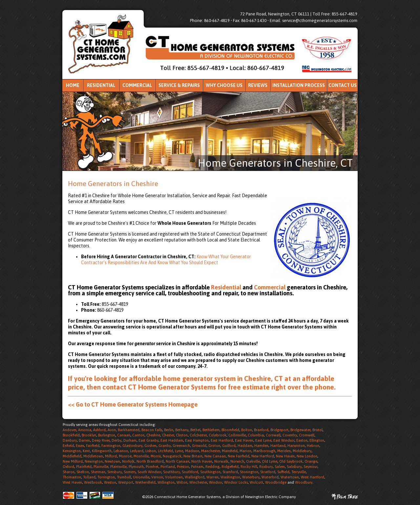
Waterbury (251, 477)
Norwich (237, 461)
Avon (112, 430)
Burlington (107, 435)
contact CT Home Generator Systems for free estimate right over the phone (218, 387)
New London (307, 456)
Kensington (72, 451)
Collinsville (237, 435)
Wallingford (195, 477)
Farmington (111, 446)
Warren (212, 477)
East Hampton (197, 440)
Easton (302, 440)
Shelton (83, 472)
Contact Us (343, 85)
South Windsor (149, 472)
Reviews (258, 85)
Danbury (70, 440)
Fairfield (93, 446)
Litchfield (165, 451)
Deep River (101, 440)
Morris (156, 456)
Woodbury (304, 482)
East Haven (244, 440)
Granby (165, 446)
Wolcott (256, 482)
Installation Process (299, 85)
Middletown (93, 456)
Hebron (313, 446)
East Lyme (263, 440)
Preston (183, 467)
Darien (84, 440)
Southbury (171, 472)
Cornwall (273, 435)
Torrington (106, 477)
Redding (212, 467)
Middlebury (302, 451)
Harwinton (296, 446)
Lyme (179, 451)
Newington (94, 461)
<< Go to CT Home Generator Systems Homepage (133, 404)
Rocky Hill (249, 467)
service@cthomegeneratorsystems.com (320, 21)
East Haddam (172, 440)
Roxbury (266, 467)
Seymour (310, 467)
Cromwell (307, 435)
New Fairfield (239, 456)
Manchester (210, 451)
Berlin (169, 430)
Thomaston (72, 477)
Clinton (182, 435)
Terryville (299, 472)
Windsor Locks (236, 482)
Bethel (195, 430)
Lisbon (151, 451)
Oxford (68, 467)
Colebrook (218, 435)
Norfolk (128, 461)
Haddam (245, 446)
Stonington (249, 472)
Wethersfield (145, 482)
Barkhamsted (129, 430)
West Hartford (313, 477)
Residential (101, 85)
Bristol (317, 430)
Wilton (182, 482)
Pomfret (152, 467)
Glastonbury (132, 446)
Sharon (69, 472)
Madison (192, 451)
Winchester (198, 482)
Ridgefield (230, 467)
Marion (245, 451)
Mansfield (230, 451)
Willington (166, 482)
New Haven (285, 456)
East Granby (148, 440)
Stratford (268, 472)
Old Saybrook (291, 461)
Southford (190, 472)
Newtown (112, 461)
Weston (110, 482)
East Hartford (222, 440)
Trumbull (124, 477)
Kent (86, 451)
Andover (69, 430)
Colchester (198, 435)
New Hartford (263, 456)
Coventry (290, 435)
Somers (130, 472)
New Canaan (215, 456)
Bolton (247, 430)
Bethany (182, 430)
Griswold (199, 446)
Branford (261, 430)
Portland (168, 467)
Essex (80, 446)
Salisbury (294, 467)
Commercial (137, 85)
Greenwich (181, 446)
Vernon (157, 477)
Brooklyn (89, 435)
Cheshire (153, 435)
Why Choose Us (224, 85)
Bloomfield (230, 430)
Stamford (230, 472)
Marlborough (264, 451)
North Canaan (178, 461)
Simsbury (115, 472)
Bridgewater (300, 430)
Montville (141, 456)
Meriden (284, 451)
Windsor (216, 482)
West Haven (72, 482)
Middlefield (72, 456)
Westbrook (93, 482)
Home (73, 85)
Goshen (150, 446)
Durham (130, 440)
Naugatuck (172, 456)
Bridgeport (279, 430)
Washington (230, 477)
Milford (111, 456)
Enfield (68, 446)
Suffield (283, 472)
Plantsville (118, 467)
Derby (116, 440)
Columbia (256, 435)
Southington (210, 472)
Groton (214, 446)
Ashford (99, 430)
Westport (126, 482)
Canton (138, 435)
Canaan (124, 435)
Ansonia (85, 430)
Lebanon (121, 451)
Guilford (229, 446)
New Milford (73, 461)
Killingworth (102, 451)
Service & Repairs (179, 85)
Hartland (278, 446)
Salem (280, 467)
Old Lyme (270, 461)
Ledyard (137, 451)
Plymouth (136, 467)
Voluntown (174, 477)
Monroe (125, 456)
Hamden (261, 446)
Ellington (317, 440)
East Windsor (284, 440)
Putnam (197, 467)
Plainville (101, 467)
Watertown (290, 477)
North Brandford (150, 461)
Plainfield (84, 467)
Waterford (270, 477)
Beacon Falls (152, 430)
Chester (168, 435)
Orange (311, 461)
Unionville (141, 477)
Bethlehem (211, 430)
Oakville (253, 461)
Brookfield (71, 435)
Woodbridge (276, 482)
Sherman (98, 472)
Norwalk (221, 461)
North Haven (202, 461)
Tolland (89, 477)
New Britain (193, 456)
